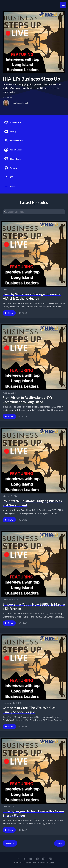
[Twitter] (24, 859)
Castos (51, 863)
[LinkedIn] (50, 859)
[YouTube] (31, 859)
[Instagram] (44, 859)
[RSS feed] (18, 859)
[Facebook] (37, 859)
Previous (10, 843)
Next (60, 843)
